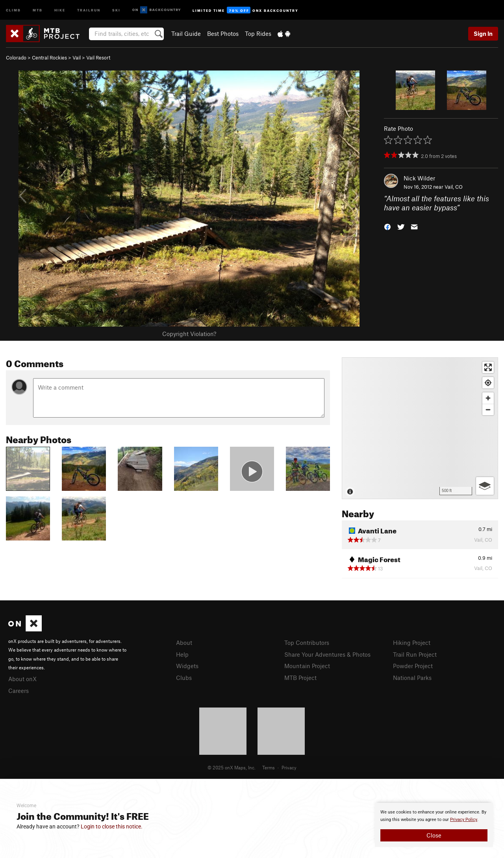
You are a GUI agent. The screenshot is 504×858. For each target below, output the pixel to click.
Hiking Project (412, 643)
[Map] (420, 428)
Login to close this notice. (112, 826)
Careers (19, 691)
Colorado (16, 58)
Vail (77, 58)
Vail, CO (454, 187)
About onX (22, 679)
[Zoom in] (488, 398)
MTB (38, 10)
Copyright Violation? (189, 334)
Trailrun (89, 10)
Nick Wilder (419, 178)
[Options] (485, 486)
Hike (60, 10)
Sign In (483, 33)
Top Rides (258, 33)
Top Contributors (307, 643)
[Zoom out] (488, 409)
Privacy (289, 767)
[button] (387, 226)
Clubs (184, 678)
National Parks (412, 678)
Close (434, 835)
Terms (269, 767)
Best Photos (223, 33)
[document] (434, 825)
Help (182, 654)
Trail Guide (186, 33)
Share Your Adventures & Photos (327, 654)
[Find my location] (488, 383)
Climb (13, 10)
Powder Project (413, 666)
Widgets (187, 666)
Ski (116, 10)
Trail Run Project (415, 654)
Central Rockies (49, 58)
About (184, 643)
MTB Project (300, 678)
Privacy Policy (464, 820)
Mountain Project (307, 666)
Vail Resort (98, 58)
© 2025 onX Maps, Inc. (232, 767)
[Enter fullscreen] (488, 367)
